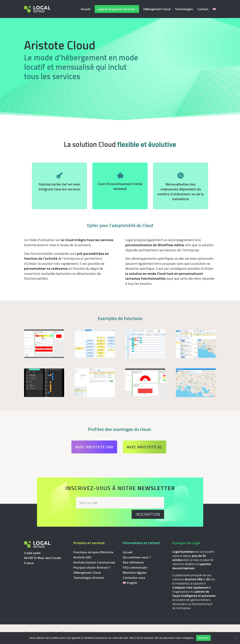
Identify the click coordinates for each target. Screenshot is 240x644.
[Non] (235, 638)
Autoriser (203, 638)
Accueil (86, 9)
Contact (203, 9)
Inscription (148, 514)
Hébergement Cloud (157, 9)
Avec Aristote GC (145, 447)
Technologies (184, 9)
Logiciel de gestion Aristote (116, 9)
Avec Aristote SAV (94, 447)
